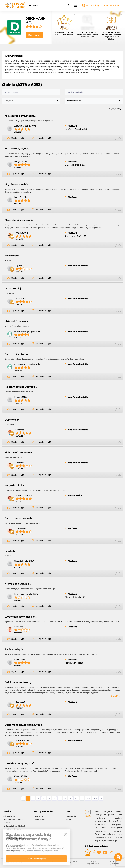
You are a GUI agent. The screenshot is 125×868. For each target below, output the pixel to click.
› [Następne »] (101, 798)
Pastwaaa (19, 627)
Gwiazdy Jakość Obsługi (14, 826)
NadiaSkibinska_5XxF (24, 561)
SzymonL (20, 463)
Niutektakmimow (24, 495)
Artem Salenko (22, 741)
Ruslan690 (20, 702)
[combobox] (31, 92)
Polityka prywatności (113, 863)
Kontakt (68, 820)
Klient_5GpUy (20, 776)
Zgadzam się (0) (18, 138)
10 (76, 798)
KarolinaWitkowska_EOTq (26, 594)
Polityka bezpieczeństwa (93, 863)
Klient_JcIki (19, 660)
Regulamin (73, 862)
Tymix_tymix (21, 233)
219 (95, 798)
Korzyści (7, 823)
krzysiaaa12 (21, 528)
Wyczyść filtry (115, 109)
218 (88, 798)
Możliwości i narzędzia (13, 820)
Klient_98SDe (20, 397)
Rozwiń (115, 696)
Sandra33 (20, 430)
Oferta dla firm (112, 5)
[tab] (17, 812)
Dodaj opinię (93, 5)
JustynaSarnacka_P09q (25, 126)
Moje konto (39, 816)
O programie (70, 816)
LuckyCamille (20, 162)
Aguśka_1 (20, 266)
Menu (35, 5)
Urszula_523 (21, 299)
